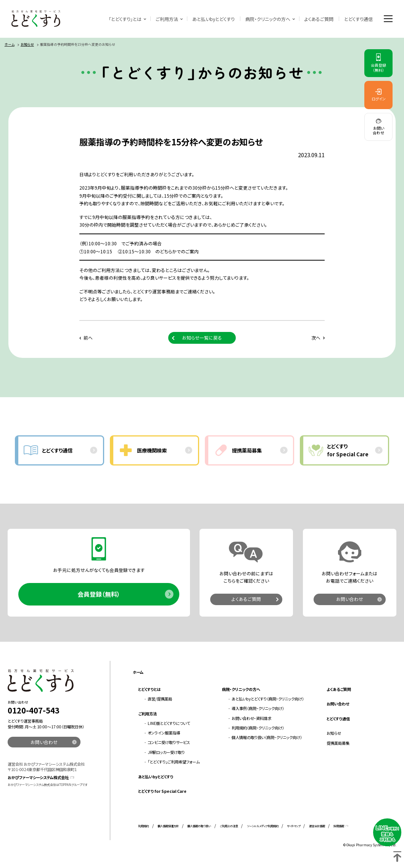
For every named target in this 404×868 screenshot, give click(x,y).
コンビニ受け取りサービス (169, 743)
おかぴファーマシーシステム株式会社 (38, 778)
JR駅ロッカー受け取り (166, 753)
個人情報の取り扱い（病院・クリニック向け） (267, 738)
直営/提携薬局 (160, 700)
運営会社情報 (317, 827)
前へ (88, 338)
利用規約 (143, 827)
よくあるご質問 (319, 19)
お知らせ (27, 45)
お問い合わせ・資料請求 (251, 719)
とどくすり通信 (358, 19)
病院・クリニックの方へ (267, 19)
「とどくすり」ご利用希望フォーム (174, 763)
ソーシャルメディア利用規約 (263, 827)
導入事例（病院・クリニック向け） (258, 709)
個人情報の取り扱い (199, 827)
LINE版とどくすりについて (169, 724)
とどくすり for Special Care (162, 792)
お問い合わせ (350, 600)
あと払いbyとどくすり (213, 19)
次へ (315, 338)
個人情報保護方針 (168, 827)
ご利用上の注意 (229, 827)
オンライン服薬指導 (164, 734)
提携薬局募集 (338, 744)
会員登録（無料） (99, 595)
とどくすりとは (149, 690)
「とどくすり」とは (125, 19)
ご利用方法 (167, 19)
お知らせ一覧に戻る (202, 338)
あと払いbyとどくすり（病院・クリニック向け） (268, 700)
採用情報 (339, 827)
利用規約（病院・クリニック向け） (258, 729)
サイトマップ (294, 827)
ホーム (10, 45)
